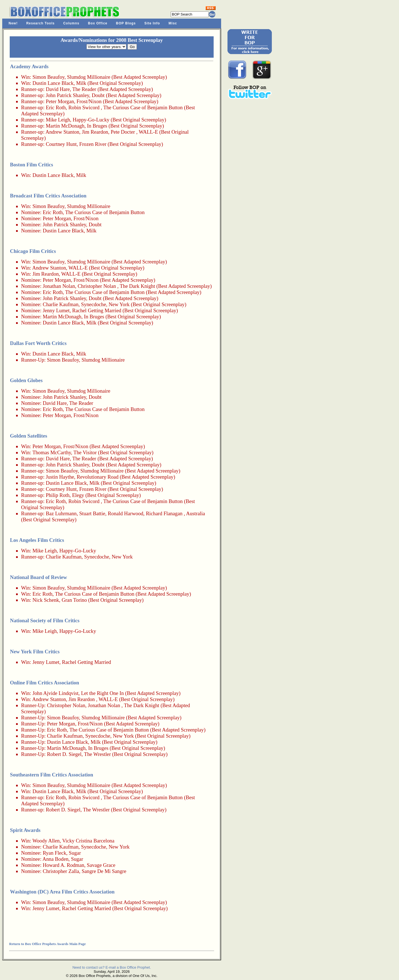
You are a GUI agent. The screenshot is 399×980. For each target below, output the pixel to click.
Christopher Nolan (97, 286)
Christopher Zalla (61, 871)
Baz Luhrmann (61, 513)
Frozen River (93, 144)
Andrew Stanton (62, 132)
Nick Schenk (46, 600)
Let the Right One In (102, 693)
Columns (71, 23)
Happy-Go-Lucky (91, 120)
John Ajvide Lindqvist (55, 693)
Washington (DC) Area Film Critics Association (62, 892)
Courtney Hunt (61, 144)
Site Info (152, 23)
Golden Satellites (29, 436)
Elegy (78, 495)
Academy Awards (29, 66)
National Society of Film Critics (45, 620)
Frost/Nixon (89, 101)
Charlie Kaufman (61, 304)
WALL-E (148, 132)
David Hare (58, 89)
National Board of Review (39, 577)
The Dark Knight (137, 286)
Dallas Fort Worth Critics (38, 343)
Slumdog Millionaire (89, 77)
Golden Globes (26, 380)
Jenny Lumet (56, 310)
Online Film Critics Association (44, 683)
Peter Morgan (60, 101)
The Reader (84, 89)
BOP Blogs (126, 23)
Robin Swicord (84, 107)
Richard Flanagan (164, 513)
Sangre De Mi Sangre (104, 871)
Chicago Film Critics (33, 251)
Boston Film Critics (31, 165)
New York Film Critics (35, 652)
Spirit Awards (25, 830)
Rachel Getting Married (97, 310)
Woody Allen (46, 841)
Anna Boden (55, 859)
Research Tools (40, 23)
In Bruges (97, 126)
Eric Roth (56, 107)
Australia (196, 513)
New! (13, 23)
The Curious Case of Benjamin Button (143, 107)
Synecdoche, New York (105, 304)
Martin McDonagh (65, 126)
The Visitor (85, 452)
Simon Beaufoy (48, 77)
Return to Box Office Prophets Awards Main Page (47, 944)
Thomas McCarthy (52, 452)
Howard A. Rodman (63, 865)
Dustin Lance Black (53, 83)
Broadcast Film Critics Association (48, 196)
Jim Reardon (95, 132)
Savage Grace (101, 865)
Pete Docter (123, 132)
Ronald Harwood (126, 513)
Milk (81, 83)
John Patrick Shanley (67, 95)
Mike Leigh (58, 120)
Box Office (98, 23)
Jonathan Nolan (59, 286)
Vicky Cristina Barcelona (88, 841)
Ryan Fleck (54, 853)
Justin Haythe (60, 477)
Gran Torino (74, 600)
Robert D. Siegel (64, 754)
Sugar (75, 853)
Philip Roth (58, 495)
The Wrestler (97, 754)
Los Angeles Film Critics (37, 540)
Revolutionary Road (98, 477)
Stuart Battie (92, 513)
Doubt (98, 95)
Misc (173, 23)
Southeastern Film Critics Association (52, 775)
